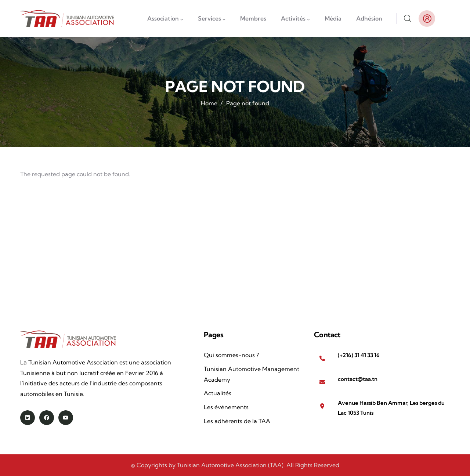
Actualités (218, 393)
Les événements (226, 407)
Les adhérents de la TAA (237, 421)
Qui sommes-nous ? (231, 355)
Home (209, 103)
